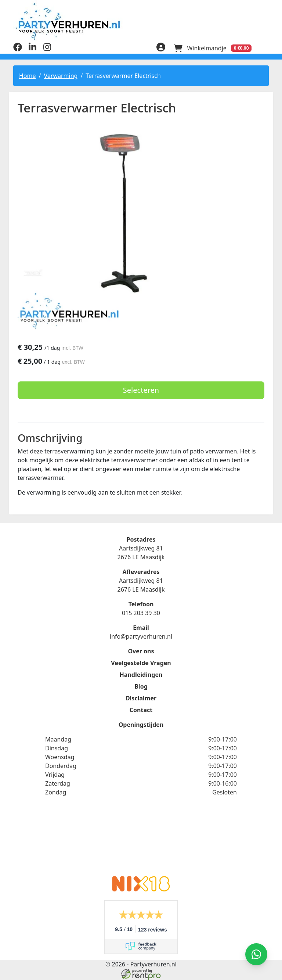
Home (28, 75)
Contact (141, 710)
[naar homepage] (141, 21)
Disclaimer (141, 698)
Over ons (141, 651)
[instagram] (47, 49)
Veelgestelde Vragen (141, 663)
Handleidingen (141, 675)
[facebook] (18, 49)
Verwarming (61, 75)
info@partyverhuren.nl (141, 636)
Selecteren (141, 390)
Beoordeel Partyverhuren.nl (141, 841)
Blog (141, 686)
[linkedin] (32, 49)
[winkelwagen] (212, 48)
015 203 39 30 (141, 613)
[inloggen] (160, 48)
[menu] (264, 48)
